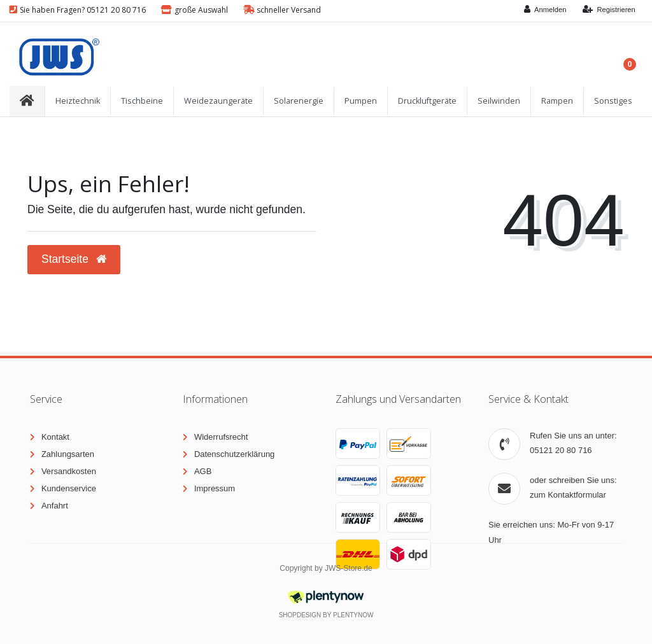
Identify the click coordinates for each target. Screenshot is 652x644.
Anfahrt (55, 506)
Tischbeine (142, 101)
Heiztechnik (78, 101)
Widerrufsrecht (221, 437)
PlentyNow (353, 615)
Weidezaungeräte (218, 101)
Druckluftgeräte (427, 101)
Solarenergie (299, 101)
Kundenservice (69, 488)
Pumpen (361, 101)
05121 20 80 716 (561, 450)
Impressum (215, 488)
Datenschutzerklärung (234, 454)
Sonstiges (613, 101)
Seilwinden (499, 101)
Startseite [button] (74, 259)
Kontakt (55, 437)
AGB (203, 471)
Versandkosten (69, 471)
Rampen (557, 101)
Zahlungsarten (68, 454)
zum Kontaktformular (568, 495)
